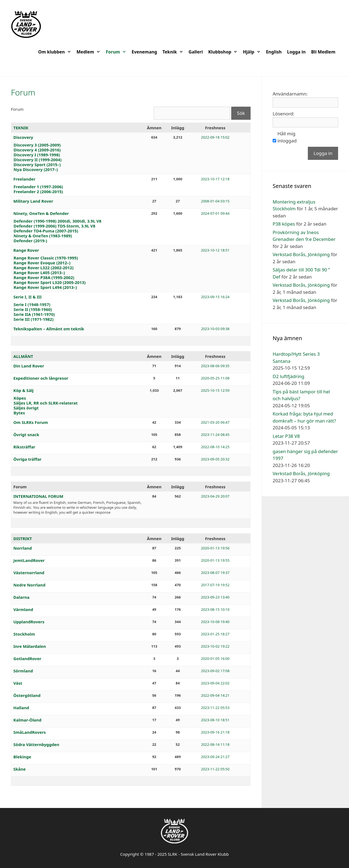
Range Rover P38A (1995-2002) (44, 277)
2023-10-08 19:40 (215, 622)
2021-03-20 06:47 (215, 422)
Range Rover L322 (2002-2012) (44, 268)
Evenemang (144, 52)
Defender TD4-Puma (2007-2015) (46, 231)
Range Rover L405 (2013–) (39, 273)
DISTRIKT (23, 538)
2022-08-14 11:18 (215, 744)
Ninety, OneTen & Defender (41, 213)
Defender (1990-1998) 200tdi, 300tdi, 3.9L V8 (58, 221)
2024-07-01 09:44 (215, 213)
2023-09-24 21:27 (215, 757)
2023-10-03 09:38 (215, 329)
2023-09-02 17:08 (215, 671)
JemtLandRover (29, 560)
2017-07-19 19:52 (215, 585)
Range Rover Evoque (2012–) (42, 263)
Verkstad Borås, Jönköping (301, 254)
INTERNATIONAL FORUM (38, 496)
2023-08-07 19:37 (215, 573)
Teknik (174, 52)
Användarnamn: (290, 94)
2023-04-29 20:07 (215, 496)
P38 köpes (284, 224)
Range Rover (26, 250)
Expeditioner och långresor (41, 378)
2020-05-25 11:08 (215, 378)
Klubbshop (224, 52)
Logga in (296, 52)
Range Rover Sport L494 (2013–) (45, 287)
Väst (18, 683)
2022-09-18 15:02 (215, 137)
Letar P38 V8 (286, 436)
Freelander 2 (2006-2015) (38, 191)
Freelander (24, 179)
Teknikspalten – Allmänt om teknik (49, 329)
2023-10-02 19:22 (215, 646)
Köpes (20, 398)
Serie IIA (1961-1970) (34, 314)
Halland (21, 708)
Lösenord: (283, 114)
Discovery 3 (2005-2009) (37, 145)
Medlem (90, 52)
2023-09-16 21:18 (215, 732)
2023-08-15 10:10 (215, 609)
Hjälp (253, 52)
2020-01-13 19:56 (215, 548)
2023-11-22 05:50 (215, 769)
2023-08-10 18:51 (215, 720)
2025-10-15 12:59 (215, 390)
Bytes (19, 413)
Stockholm (24, 634)
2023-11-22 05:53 (215, 708)
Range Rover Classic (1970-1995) (46, 258)
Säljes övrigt (26, 408)
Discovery (23, 137)
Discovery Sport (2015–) (37, 164)
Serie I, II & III (28, 297)
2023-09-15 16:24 (215, 297)
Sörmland (23, 671)
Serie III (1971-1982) (34, 319)
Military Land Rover (33, 201)
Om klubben (56, 52)
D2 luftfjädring (288, 376)
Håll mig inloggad (287, 137)
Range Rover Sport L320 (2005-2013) (50, 282)
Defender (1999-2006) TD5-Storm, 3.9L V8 (55, 226)
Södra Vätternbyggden (36, 744)
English (274, 52)
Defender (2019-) (30, 241)
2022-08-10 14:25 (215, 447)
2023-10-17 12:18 (215, 179)
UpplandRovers (29, 622)
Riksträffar (24, 447)
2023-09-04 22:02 (215, 683)
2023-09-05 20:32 (215, 459)
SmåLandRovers (30, 732)
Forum (117, 52)
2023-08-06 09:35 (215, 366)
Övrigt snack (26, 435)
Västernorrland (29, 573)
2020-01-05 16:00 (215, 659)
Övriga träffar (27, 459)
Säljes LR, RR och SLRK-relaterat (46, 403)
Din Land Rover (29, 366)
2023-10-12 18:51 (215, 250)
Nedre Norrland (29, 585)
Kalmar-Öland (27, 720)
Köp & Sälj (23, 390)
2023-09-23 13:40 (215, 597)
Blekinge (22, 757)
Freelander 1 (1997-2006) (38, 187)
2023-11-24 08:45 (215, 435)
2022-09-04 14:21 (215, 695)
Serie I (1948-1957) (32, 304)
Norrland (23, 548)
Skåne (19, 769)
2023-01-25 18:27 (215, 634)
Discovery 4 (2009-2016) (37, 150)
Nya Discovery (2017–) (36, 169)
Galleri (196, 52)
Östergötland (27, 695)
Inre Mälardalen (30, 646)
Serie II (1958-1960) (33, 309)
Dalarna (21, 597)
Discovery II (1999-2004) (38, 160)
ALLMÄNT (23, 356)
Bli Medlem (323, 52)
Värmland (23, 609)
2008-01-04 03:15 (215, 201)
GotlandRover (27, 659)
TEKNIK (21, 128)
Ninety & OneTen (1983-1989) (43, 236)
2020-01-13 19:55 (215, 560)
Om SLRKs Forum (31, 422)
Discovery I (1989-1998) (37, 155)
